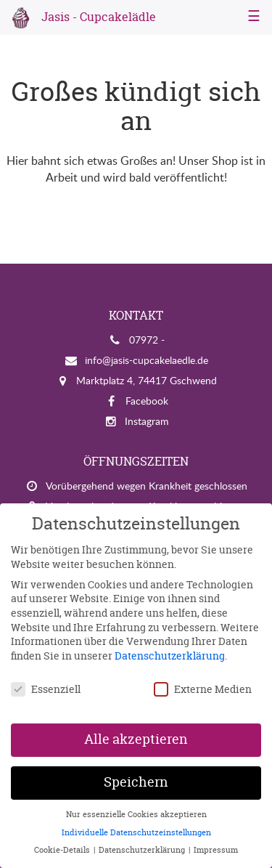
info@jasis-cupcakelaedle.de (147, 360)
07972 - (147, 340)
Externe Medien (203, 689)
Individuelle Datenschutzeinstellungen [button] (136, 832)
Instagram (147, 421)
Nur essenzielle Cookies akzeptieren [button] (136, 814)
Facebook (147, 401)
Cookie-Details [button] (63, 850)
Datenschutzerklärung (170, 656)
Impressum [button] (216, 850)
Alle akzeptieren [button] (136, 739)
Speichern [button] (136, 782)
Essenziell (46, 689)
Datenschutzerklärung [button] (143, 850)
